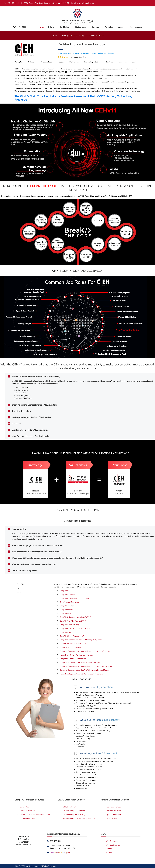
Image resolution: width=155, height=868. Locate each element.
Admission (109, 27)
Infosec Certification (96, 36)
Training (51, 27)
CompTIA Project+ (67, 613)
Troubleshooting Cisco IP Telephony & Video (79, 818)
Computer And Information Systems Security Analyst (80, 662)
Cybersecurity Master (114, 815)
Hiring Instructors (135, 27)
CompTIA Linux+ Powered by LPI (72, 636)
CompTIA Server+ (67, 610)
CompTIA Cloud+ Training (69, 625)
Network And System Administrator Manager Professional (81, 674)
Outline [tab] (61, 62)
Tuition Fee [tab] (122, 62)
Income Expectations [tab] (92, 62)
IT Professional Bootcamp (69, 602)
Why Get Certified (113, 845)
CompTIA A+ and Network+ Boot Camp (74, 598)
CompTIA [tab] (20, 584)
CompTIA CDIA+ (66, 632)
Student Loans (81, 27)
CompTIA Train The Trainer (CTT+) (73, 621)
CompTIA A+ (65, 591)
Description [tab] (19, 62)
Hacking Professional (114, 811)
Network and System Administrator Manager (76, 655)
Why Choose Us (112, 841)
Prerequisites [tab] (74, 62)
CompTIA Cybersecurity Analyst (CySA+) (75, 617)
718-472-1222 (13, 3)
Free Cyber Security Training (73, 36)
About (121, 27)
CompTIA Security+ (67, 606)
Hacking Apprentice (113, 807)
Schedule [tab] (32, 62)
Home (41, 27)
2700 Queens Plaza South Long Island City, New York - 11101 (46, 3)
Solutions (96, 27)
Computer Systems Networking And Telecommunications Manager (85, 670)
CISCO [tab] (19, 589)
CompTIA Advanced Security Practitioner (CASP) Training (81, 640)
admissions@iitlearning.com (84, 3)
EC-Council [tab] (21, 593)
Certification (64, 27)
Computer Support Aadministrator (73, 659)
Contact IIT (110, 849)
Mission (109, 852)
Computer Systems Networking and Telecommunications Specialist (85, 651)
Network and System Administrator (73, 644)
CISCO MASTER (69, 807)
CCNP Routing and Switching (74, 815)
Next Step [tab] (109, 62)
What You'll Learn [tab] (47, 62)
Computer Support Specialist (71, 647)
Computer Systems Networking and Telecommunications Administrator (87, 666)
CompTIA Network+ (67, 595)
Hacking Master (112, 818)
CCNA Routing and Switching (74, 811)
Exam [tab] (134, 62)
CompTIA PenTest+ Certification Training (75, 629)
